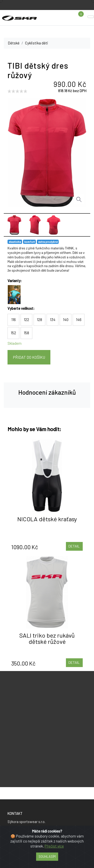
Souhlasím (47, 857)
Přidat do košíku (29, 357)
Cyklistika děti (37, 43)
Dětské (14, 43)
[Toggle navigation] (91, 17)
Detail (74, 546)
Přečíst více (54, 846)
